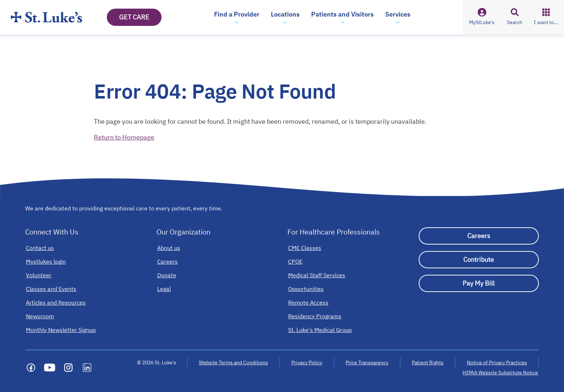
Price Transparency (367, 363)
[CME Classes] (305, 248)
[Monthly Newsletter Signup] (61, 330)
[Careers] (167, 261)
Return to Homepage (124, 137)
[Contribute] (479, 260)
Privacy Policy (307, 363)
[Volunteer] (39, 275)
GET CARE (134, 17)
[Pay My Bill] (479, 283)
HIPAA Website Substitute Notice (501, 373)
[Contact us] (40, 248)
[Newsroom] (40, 316)
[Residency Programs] (315, 316)
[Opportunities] (306, 289)
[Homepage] (46, 17)
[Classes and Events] (51, 289)
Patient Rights (428, 363)
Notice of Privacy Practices (497, 363)
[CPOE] (295, 261)
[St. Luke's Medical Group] (320, 330)
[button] (237, 17)
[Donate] (167, 275)
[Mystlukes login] (46, 261)
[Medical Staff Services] (317, 275)
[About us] (169, 248)
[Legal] (164, 289)
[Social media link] (31, 368)
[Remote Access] (308, 302)
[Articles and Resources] (56, 302)
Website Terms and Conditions (233, 363)
